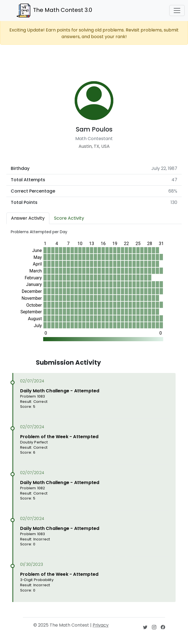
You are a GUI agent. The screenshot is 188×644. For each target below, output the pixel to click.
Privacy (101, 625)
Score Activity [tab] (69, 218)
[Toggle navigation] (177, 10)
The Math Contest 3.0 (54, 10)
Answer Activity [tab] (28, 218)
